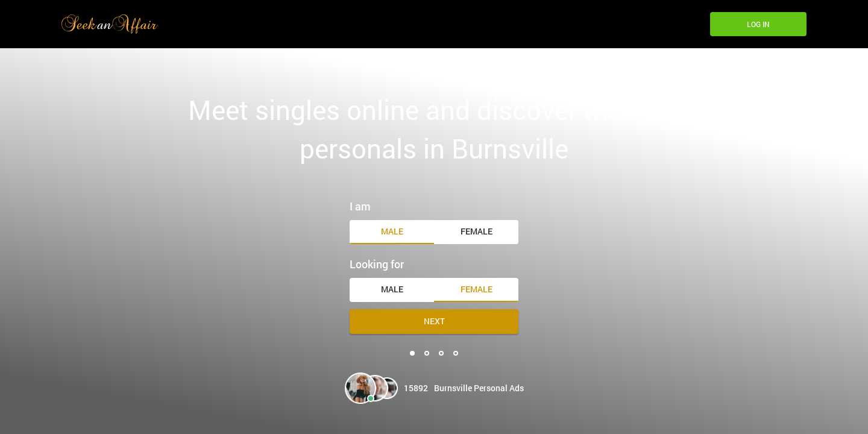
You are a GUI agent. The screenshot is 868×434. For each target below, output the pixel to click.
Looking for (377, 264)
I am (360, 206)
